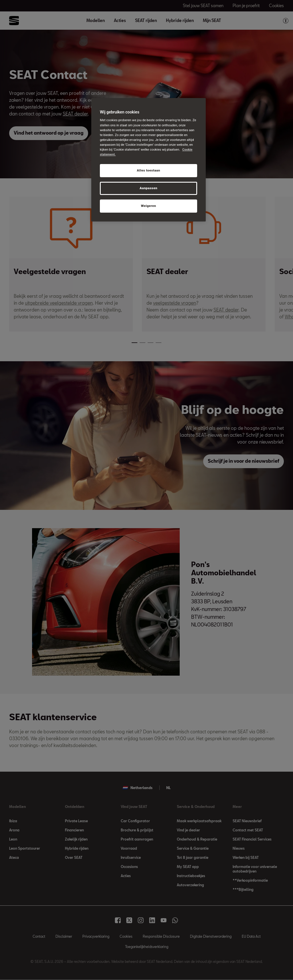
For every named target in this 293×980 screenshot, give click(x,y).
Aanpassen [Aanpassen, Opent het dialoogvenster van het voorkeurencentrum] (149, 188)
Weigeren (148, 206)
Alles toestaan (148, 170)
